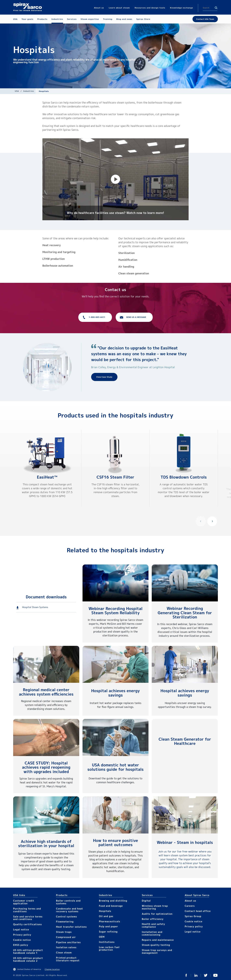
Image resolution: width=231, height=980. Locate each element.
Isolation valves (66, 947)
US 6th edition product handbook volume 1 (28, 951)
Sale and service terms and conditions (28, 918)
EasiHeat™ (47, 477)
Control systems (67, 917)
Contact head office (198, 911)
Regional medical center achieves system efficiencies (46, 692)
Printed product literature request (68, 959)
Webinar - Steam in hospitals (185, 842)
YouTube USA (215, 975)
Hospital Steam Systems (35, 607)
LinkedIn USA (196, 975)
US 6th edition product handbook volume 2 (28, 959)
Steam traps (64, 932)
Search (216, 8)
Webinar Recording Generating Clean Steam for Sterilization (185, 613)
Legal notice (21, 930)
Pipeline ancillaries (68, 942)
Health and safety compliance (153, 925)
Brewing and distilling (113, 901)
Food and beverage (111, 906)
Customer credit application (24, 902)
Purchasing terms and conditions (27, 910)
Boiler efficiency (153, 919)
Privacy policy (22, 935)
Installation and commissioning (152, 933)
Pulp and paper (108, 926)
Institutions (107, 942)
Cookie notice (22, 940)
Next (212, 521)
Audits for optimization (157, 914)
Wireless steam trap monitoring (155, 907)
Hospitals (105, 911)
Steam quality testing (156, 945)
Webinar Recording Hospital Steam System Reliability (116, 611)
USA (17, 91)
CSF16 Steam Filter (115, 477)
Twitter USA (206, 975)
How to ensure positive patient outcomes (115, 843)
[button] (115, 179)
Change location (52, 969)
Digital (146, 901)
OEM (102, 937)
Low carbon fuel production (109, 949)
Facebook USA (186, 975)
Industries (29, 91)
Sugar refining (108, 932)
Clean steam (64, 953)
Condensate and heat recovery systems (69, 910)
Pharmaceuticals (110, 921)
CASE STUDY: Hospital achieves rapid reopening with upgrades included (46, 767)
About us (190, 901)
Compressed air (66, 937)
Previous (201, 521)
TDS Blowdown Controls (184, 477)
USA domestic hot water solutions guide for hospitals (115, 767)
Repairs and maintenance (158, 940)
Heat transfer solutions (71, 927)
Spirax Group (193, 916)
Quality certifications (28, 924)
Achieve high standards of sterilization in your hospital (46, 844)
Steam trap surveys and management (157, 951)
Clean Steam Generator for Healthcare (185, 741)
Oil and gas (106, 916)
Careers (190, 906)
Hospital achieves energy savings (115, 693)
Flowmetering (65, 922)
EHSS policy (21, 945)
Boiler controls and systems (68, 902)
